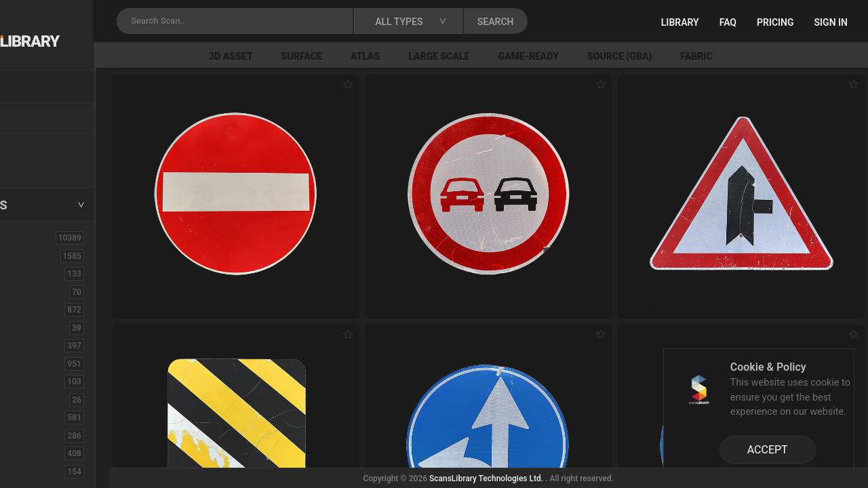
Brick (29, 291)
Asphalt (35, 273)
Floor (29, 435)
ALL (26, 237)
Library (680, 22)
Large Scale (524, 56)
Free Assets (44, 165)
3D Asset (316, 56)
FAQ (728, 22)
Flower (33, 453)
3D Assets (41, 256)
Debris (32, 381)
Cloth (29, 327)
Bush (29, 309)
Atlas (450, 56)
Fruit (28, 471)
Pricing (775, 22)
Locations (40, 119)
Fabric (781, 56)
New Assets (45, 147)
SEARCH (596, 22)
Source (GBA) (704, 56)
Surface (386, 56)
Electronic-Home (55, 399)
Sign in (831, 22)
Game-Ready (613, 56)
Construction (47, 363)
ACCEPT (768, 450)
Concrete (38, 345)
